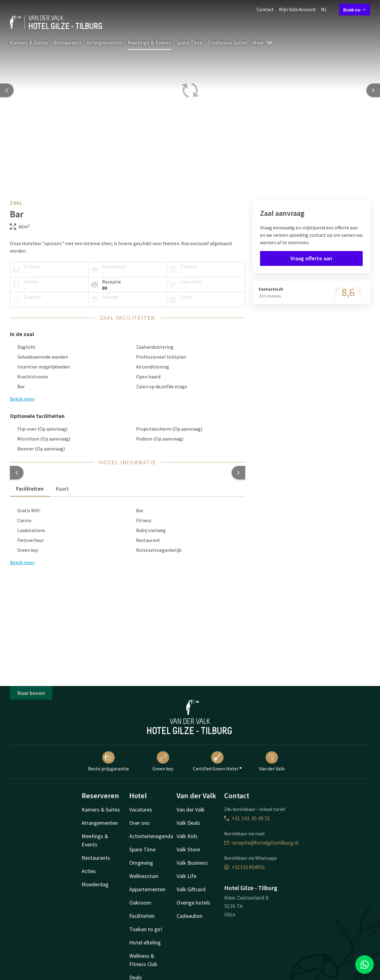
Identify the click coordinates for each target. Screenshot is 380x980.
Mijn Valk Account (297, 9)
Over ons (139, 823)
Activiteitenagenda (151, 836)
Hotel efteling (145, 942)
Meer (263, 43)
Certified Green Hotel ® (217, 761)
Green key (163, 761)
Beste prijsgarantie (109, 761)
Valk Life (186, 876)
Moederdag (95, 884)
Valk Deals (188, 823)
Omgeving (141, 863)
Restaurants (67, 43)
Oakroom (140, 903)
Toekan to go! (146, 929)
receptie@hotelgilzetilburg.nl (261, 843)
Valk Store (188, 849)
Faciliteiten (142, 916)
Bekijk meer (22, 562)
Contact (265, 9)
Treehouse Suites (227, 43)
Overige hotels (193, 903)
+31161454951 (245, 867)
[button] (17, 473)
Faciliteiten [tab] (30, 489)
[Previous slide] (7, 90)
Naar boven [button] (31, 693)
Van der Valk (272, 761)
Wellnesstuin (144, 876)
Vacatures (141, 810)
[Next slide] (373, 90)
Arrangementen (105, 43)
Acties (89, 871)
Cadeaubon (190, 916)
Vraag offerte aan (311, 258)
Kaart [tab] (62, 489)
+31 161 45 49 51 (247, 818)
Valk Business (192, 863)
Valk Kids (187, 836)
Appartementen (147, 889)
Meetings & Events (149, 43)
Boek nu (355, 10)
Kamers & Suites (29, 43)
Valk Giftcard (191, 889)
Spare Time (189, 43)
